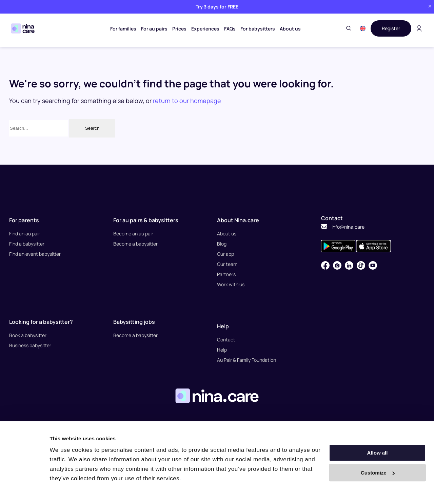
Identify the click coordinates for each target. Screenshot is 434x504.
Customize (378, 473)
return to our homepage (187, 101)
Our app (225, 254)
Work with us (231, 284)
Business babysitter (30, 345)
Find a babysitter (27, 244)
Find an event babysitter (35, 254)
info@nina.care (343, 227)
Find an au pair (25, 234)
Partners (226, 274)
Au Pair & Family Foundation (246, 360)
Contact (226, 340)
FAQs (230, 29)
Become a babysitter (135, 244)
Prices (179, 29)
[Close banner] (430, 7)
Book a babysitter (28, 335)
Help (222, 350)
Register (391, 28)
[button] (363, 28)
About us (290, 29)
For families (123, 29)
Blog (222, 244)
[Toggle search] (349, 29)
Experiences (205, 29)
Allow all (378, 453)
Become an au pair (133, 234)
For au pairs (154, 29)
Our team (227, 264)
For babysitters (258, 29)
